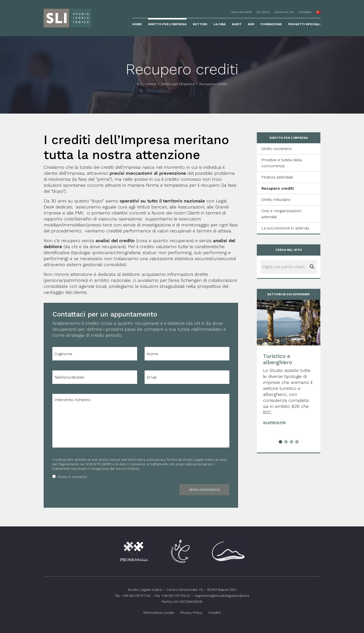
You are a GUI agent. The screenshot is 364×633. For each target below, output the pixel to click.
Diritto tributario (276, 200)
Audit (237, 24)
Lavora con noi (284, 12)
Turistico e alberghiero (277, 359)
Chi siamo (263, 12)
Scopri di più (274, 423)
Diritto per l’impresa (167, 24)
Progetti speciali (304, 24)
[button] (280, 443)
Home (137, 24)
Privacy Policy (191, 613)
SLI (139, 84)
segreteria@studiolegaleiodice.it (222, 596)
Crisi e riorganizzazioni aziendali (281, 214)
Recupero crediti (277, 188)
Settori (200, 24)
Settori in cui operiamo (289, 294)
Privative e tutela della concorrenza (281, 163)
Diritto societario (276, 149)
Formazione (271, 24)
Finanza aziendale (277, 177)
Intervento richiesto (141, 421)
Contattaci (305, 12)
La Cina (220, 24)
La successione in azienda (285, 228)
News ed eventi (241, 12)
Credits (215, 613)
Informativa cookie (159, 613)
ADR (251, 24)
